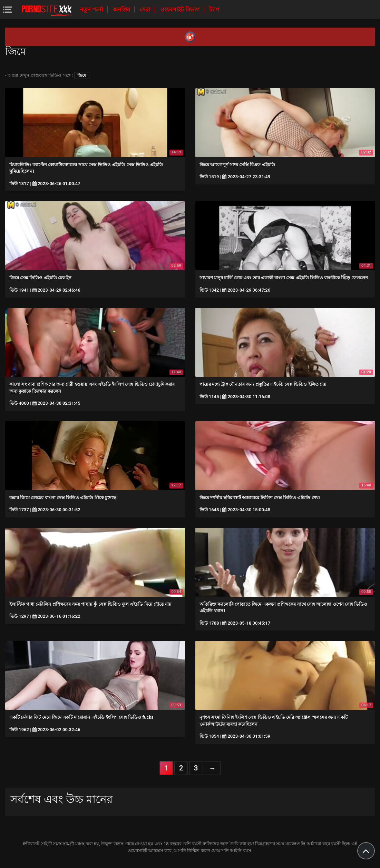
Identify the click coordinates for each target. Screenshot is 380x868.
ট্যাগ (214, 9)
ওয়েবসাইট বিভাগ (181, 9)
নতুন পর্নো (92, 9)
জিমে (82, 75)
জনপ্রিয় (122, 9)
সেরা (146, 9)
